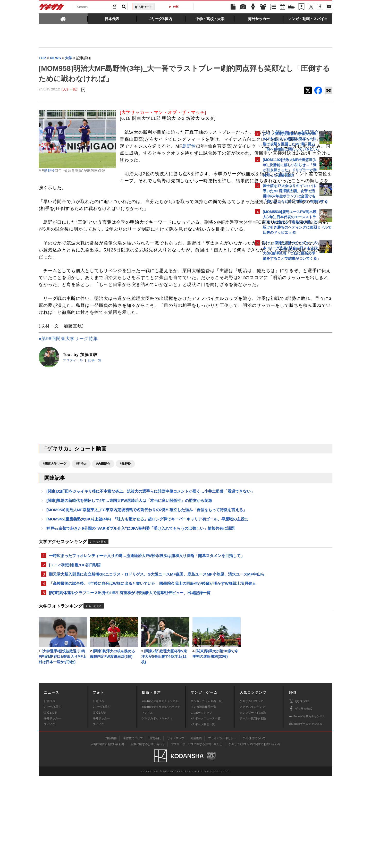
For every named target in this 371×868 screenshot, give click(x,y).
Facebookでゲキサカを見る (284, 352)
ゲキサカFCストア (251, 793)
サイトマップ (176, 830)
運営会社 (155, 830)
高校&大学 (50, 804)
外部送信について (254, 830)
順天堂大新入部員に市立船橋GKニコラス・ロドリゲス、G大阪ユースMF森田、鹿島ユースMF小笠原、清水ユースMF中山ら (144, 654)
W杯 (176, 7)
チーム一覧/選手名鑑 (253, 810)
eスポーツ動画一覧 (203, 816)
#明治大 (81, 513)
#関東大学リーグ (54, 513)
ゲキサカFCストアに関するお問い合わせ (255, 836)
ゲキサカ (52, 8)
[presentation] (63, 19)
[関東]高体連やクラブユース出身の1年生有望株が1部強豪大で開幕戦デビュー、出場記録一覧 (130, 683)
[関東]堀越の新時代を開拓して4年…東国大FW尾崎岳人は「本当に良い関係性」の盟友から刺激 (129, 557)
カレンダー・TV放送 (253, 804)
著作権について (133, 830)
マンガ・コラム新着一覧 (206, 793)
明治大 (162, 140)
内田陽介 (189, 140)
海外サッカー (52, 810)
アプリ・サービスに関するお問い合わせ (197, 836)
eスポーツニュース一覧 (206, 810)
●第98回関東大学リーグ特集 (68, 388)
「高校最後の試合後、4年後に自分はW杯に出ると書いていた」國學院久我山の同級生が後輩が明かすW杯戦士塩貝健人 (145, 670)
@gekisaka (299, 793)
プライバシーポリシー (222, 830)
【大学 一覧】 (69, 90)
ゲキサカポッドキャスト (157, 810)
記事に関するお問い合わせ (148, 836)
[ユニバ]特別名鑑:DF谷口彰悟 (75, 642)
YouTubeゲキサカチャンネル (160, 793)
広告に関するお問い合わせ (107, 836)
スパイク (49, 816)
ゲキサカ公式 (300, 800)
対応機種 (111, 830)
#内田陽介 (103, 513)
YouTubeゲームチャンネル (306, 815)
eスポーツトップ (201, 804)
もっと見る (99, 612)
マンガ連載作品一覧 (203, 798)
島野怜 (49, 171)
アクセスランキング (252, 798)
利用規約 (196, 830)
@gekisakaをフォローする (284, 341)
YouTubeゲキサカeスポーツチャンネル (161, 801)
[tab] (63, 19)
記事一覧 (95, 409)
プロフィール (73, 409)
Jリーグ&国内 (53, 798)
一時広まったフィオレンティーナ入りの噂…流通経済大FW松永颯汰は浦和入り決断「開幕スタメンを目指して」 (143, 629)
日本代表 (49, 793)
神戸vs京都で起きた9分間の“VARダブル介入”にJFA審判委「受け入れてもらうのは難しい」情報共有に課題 (141, 598)
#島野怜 (125, 513)
